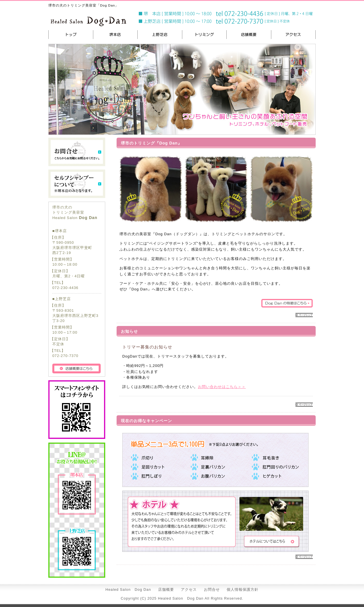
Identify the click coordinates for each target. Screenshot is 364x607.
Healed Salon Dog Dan (128, 590)
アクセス (189, 590)
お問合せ (212, 590)
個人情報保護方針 (243, 590)
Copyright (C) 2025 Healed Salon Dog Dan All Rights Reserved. (182, 598)
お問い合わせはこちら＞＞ (222, 387)
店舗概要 (166, 590)
